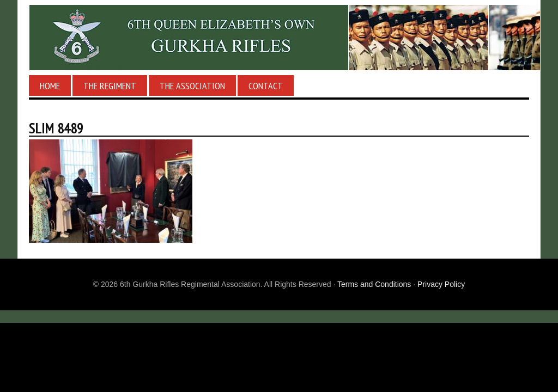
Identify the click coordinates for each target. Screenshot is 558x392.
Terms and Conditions (374, 284)
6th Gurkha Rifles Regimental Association (279, 38)
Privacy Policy (441, 284)
